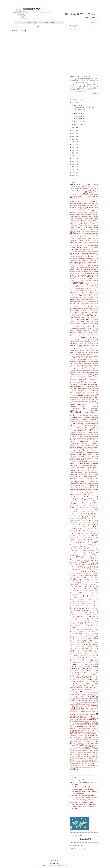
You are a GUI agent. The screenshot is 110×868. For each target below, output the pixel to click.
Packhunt (95, 358)
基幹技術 (87, 702)
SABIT (84, 433)
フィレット (93, 624)
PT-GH (77, 376)
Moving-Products (74, 351)
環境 (80, 700)
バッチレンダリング (78, 607)
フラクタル (85, 632)
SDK (83, 438)
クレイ (82, 539)
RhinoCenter (88, 405)
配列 (90, 760)
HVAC (90, 300)
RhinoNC (88, 416)
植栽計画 (75, 734)
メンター (80, 663)
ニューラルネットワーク (76, 600)
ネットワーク (80, 602)
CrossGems (95, 239)
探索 (71, 749)
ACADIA (86, 198)
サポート (84, 556)
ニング (84, 600)
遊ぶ (83, 767)
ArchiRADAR (73, 207)
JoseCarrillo (92, 310)
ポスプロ (72, 648)
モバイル (94, 665)
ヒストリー (95, 618)
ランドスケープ (84, 674)
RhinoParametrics (76, 418)
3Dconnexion (76, 189)
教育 (73, 708)
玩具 (83, 702)
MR (84, 351)
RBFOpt (81, 380)
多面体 (92, 745)
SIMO (77, 449)
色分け (82, 734)
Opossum (82, 358)
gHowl (96, 277)
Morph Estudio (90, 349)
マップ (87, 652)
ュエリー (74, 671)
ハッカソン (86, 605)
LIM (75, 325)
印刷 (73, 694)
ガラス (93, 532)
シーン (95, 556)
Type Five (88, 471)
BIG (97, 215)
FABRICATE (84, 264)
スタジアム (95, 566)
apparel (72, 206)
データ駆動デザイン (86, 577)
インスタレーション (76, 504)
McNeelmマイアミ (75, 338)
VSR (87, 484)
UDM (97, 471)
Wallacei (96, 484)
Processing (81, 374)
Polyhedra (90, 371)
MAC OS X (90, 327)
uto (82, 474)
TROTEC (73, 471)
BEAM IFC (77, 215)
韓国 (81, 702)
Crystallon (73, 240)
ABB (82, 198)
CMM (97, 231)
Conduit (96, 233)
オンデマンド (79, 524)
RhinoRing (81, 421)
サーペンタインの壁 (87, 552)
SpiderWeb (84, 458)
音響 (91, 694)
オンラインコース (78, 526)
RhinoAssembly (94, 403)
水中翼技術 (82, 736)
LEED (88, 323)
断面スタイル (76, 749)
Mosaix (96, 349)
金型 (90, 710)
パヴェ (72, 605)
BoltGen (91, 218)
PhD (71, 365)
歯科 (88, 728)
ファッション (77, 624)
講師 (90, 723)
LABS (72, 318)
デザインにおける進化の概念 (91, 583)
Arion (97, 207)
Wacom (91, 484)
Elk (76, 257)
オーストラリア (79, 521)
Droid (97, 251)
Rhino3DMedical (84, 399)
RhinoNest (95, 416)
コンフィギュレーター (92, 549)
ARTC (85, 209)
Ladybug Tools (85, 318)
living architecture (81, 325)
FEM (80, 266)
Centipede (77, 227)
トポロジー (91, 592)
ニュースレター (94, 598)
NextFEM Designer (93, 352)
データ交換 (73, 579)
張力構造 (90, 751)
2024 (74, 131)
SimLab (72, 449)
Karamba (95, 312)
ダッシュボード (77, 572)
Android (79, 204)
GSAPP (82, 292)
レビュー (78, 683)
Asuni (96, 211)
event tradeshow (83, 260)
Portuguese (78, 372)
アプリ (93, 498)
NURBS (95, 354)
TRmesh (90, 469)
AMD (71, 204)
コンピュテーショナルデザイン (84, 546)
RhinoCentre (95, 405)
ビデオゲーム (78, 620)
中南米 (59, 866)
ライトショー (92, 671)
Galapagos (92, 273)
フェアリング (88, 626)
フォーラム (95, 626)
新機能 (86, 734)
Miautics (82, 343)
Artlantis (80, 211)
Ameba (75, 204)
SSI (90, 458)
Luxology (83, 327)
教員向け (92, 708)
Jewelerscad (86, 310)
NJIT (77, 354)
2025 (74, 128)
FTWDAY (86, 273)
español (76, 259)
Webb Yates (85, 486)
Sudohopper (73, 462)
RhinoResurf (94, 419)
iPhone (93, 307)
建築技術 (80, 719)
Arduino (85, 207)
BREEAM (89, 220)
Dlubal (88, 249)
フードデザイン (80, 626)
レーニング (89, 682)
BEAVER (83, 214)
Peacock (89, 363)
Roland (96, 431)
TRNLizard (95, 469)
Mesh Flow (73, 342)
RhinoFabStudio (76, 412)
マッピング (82, 652)
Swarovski (95, 462)
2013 (74, 161)
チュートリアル (87, 572)
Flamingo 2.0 (74, 268)
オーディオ (86, 521)
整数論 (74, 738)
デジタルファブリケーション (82, 588)
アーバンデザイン (82, 493)
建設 (94, 714)
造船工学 (82, 745)
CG (86, 227)
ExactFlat (72, 262)
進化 (89, 734)
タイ (93, 570)
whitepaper (92, 487)
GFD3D (89, 277)
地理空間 (79, 751)
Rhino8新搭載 (87, 401)
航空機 (84, 723)
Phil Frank (76, 365)
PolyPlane (95, 371)
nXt (76, 356)
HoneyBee (79, 298)
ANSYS (90, 204)
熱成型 (84, 760)
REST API (91, 380)
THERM (72, 467)
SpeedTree (78, 458)
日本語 (93, 756)
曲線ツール (85, 710)
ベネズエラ (73, 646)
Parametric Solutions (88, 362)
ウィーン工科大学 (94, 509)
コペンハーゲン (74, 543)
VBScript (72, 478)
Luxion (78, 327)
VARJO (96, 477)
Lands (78, 319)
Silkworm (90, 447)
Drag (84, 251)
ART (81, 209)
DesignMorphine (93, 246)
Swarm (90, 462)
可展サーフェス (84, 696)
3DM (81, 188)
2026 (74, 103)
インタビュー (84, 506)
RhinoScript (88, 421)
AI (71, 202)
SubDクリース (93, 460)
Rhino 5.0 (80, 386)
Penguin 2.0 (95, 363)
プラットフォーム (78, 634)
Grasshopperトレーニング (84, 287)
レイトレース (83, 680)
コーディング (87, 541)
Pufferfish (83, 376)
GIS (86, 279)
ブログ (90, 637)
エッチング (89, 515)
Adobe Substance (83, 200)
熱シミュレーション (76, 760)
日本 (84, 756)
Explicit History (83, 262)
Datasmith (91, 242)
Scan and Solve (93, 436)
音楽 (88, 694)
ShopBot (82, 445)
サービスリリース (80, 550)
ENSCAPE (90, 257)
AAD (94, 196)
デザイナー (73, 583)
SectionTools (74, 440)
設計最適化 (79, 741)
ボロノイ (92, 650)
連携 (74, 769)
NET (81, 352)
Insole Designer (88, 305)
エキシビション (93, 513)
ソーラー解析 (88, 570)
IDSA (97, 301)
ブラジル (91, 632)
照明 (79, 732)
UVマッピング (87, 474)
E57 (79, 253)
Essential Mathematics (85, 258)
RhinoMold (83, 416)
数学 (86, 736)
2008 (74, 175)
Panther (96, 360)
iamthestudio (84, 301)
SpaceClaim (95, 456)
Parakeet (79, 362)
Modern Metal (90, 347)
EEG (97, 255)
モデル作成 (88, 665)
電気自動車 (90, 753)
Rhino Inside (90, 392)
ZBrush (88, 491)
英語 (79, 694)
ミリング (83, 657)
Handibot (89, 294)
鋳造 (85, 751)
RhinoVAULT (82, 423)
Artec (89, 209)
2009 (74, 173)
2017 (74, 150)
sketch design (94, 451)
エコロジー (82, 515)
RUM (81, 433)
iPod (97, 307)
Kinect (96, 314)
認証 (76, 758)
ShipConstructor (74, 445)
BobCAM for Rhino (83, 218)
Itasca (92, 309)
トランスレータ (89, 594)
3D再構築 (96, 194)
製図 (89, 739)
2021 (74, 139)
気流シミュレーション (78, 706)
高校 (93, 723)
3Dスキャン (91, 190)
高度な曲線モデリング (86, 725)
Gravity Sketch (77, 292)
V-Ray (75, 476)
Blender (96, 217)
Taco (87, 464)
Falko (94, 264)
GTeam (87, 292)
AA (86, 196)
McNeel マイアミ (92, 336)
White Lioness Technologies (82, 487)
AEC (90, 200)
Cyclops (94, 240)
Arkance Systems (74, 209)
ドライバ (78, 594)
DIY (81, 250)
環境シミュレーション (89, 700)
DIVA (72, 249)
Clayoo (78, 231)
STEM (96, 458)
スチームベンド (74, 568)
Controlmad (88, 235)
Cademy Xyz (77, 224)
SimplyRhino (94, 449)
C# (91, 222)
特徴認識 (81, 756)
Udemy (93, 471)
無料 (92, 765)
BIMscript (85, 217)
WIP (77, 489)
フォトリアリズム (75, 628)
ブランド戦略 (86, 634)
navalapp (92, 351)
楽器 (77, 700)
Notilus (84, 354)
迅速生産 (76, 736)
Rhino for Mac (80, 392)
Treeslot (86, 469)
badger (96, 213)
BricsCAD (95, 220)
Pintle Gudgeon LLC (76, 367)
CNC (72, 233)
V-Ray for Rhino (82, 476)
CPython (79, 239)
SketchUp (73, 453)
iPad (89, 307)
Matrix (79, 332)
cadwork (90, 224)
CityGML (72, 231)
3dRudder (85, 188)
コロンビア (82, 543)
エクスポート (74, 515)
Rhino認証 (90, 429)
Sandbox (96, 433)
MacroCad (79, 329)
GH (93, 277)
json (97, 310)
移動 (93, 692)
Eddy (78, 255)
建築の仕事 (76, 717)
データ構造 (79, 579)
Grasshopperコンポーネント (80, 285)
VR (81, 484)
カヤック (89, 532)
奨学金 (75, 732)
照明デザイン (83, 732)
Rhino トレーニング (87, 394)
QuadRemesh (74, 378)
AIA (73, 202)
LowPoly (92, 325)
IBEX (89, 301)
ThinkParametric (80, 467)
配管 (87, 760)
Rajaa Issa (94, 378)
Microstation (95, 343)
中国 (83, 751)
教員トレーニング (84, 708)
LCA (88, 321)
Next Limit (85, 352)
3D (95, 185)
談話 (84, 749)
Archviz (80, 207)
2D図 (85, 185)
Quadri (81, 378)
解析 (93, 696)
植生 (79, 734)
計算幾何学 (85, 714)
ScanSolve (73, 438)
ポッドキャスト (80, 648)
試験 (85, 728)
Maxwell (73, 334)
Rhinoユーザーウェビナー (84, 427)
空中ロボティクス (77, 712)
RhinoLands (83, 414)
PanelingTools (81, 360)
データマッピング (89, 575)
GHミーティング (80, 279)
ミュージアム (76, 657)
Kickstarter (90, 314)
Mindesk (79, 345)
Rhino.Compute (74, 396)
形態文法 (94, 712)
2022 (74, 136)
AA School (90, 196)
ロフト (90, 685)
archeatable (83, 206)
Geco (78, 275)
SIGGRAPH (80, 447)
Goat (82, 280)
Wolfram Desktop (83, 489)
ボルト (81, 650)
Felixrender (76, 266)
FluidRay (77, 270)
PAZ (71, 363)
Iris (85, 309)
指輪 (83, 728)
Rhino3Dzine (80, 401)
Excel (77, 262)
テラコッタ (82, 590)
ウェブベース (83, 513)
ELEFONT (73, 257)
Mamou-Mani (79, 330)
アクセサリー (85, 495)
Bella (87, 215)
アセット (92, 495)
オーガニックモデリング (86, 519)
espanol (72, 259)
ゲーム (96, 539)
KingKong (72, 316)
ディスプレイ (73, 574)
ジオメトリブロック (77, 560)
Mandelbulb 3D (88, 330)
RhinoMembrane (75, 416)
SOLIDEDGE (95, 454)
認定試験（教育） (93, 758)
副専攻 (94, 762)
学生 (74, 700)
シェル (89, 558)
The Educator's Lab (84, 465)
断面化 (81, 749)
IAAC (79, 301)
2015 (74, 156)
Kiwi (85, 316)
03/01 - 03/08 (78, 113)
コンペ (72, 550)
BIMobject (78, 217)
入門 (97, 756)
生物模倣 (85, 739)
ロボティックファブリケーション (81, 690)
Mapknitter (95, 330)
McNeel (72, 79)
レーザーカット (81, 681)
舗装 (71, 765)
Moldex (72, 349)
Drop (71, 253)
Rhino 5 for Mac (85, 385)
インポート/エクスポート (81, 509)
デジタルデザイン (79, 586)
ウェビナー (74, 513)
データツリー (80, 574)
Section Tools (95, 438)
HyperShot (94, 300)
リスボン (90, 676)
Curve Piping (87, 240)
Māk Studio (95, 329)
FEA (71, 266)
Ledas (84, 323)
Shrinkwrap (73, 447)
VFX (77, 478)
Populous (72, 372)
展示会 (81, 753)
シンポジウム (80, 564)
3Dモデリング (90, 192)
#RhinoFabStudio (78, 185)
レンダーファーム (90, 683)
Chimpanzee (84, 229)
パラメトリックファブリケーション (88, 615)
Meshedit (87, 342)
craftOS (84, 239)
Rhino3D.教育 (74, 399)
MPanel (81, 351)
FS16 (81, 273)
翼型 (86, 767)
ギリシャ (88, 534)
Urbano (79, 474)
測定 (86, 745)
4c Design (76, 196)
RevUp (72, 382)
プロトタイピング (78, 644)
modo (96, 347)
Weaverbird (78, 485)
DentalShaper (78, 244)
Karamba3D (74, 314)
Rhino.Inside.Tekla (75, 398)
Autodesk (73, 213)
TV (77, 471)
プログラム (78, 639)
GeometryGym (74, 277)
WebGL (92, 485)
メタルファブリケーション (87, 659)
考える (72, 723)
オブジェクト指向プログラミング (88, 523)
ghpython (73, 279)
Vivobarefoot (73, 484)
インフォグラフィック (88, 508)
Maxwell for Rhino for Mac (82, 334)
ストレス (81, 568)
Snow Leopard (74, 454)
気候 (84, 704)
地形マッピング (90, 749)
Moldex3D (77, 349)
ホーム (39, 27)
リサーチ (85, 676)
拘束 (74, 721)
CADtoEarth (84, 224)
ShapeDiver (84, 442)
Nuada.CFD (90, 354)
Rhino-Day (95, 394)
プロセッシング (75, 641)
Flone (97, 268)
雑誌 (75, 728)
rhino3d (83, 397)
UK (76, 473)
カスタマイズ (76, 532)
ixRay (97, 309)
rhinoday (85, 408)
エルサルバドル (76, 517)
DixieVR (77, 250)
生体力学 (90, 738)
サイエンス (95, 552)
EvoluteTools (94, 260)
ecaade (91, 253)
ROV (77, 433)
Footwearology (80, 272)
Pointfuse (96, 369)
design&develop (81, 246)
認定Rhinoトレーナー (83, 758)
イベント (88, 502)
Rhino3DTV (73, 401)
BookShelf (73, 220)
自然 (90, 728)
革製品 (94, 698)
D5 (97, 240)
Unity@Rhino (91, 473)
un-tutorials (81, 473)
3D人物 (72, 196)
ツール (96, 572)
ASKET (92, 211)
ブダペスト (89, 628)
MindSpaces (87, 345)
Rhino (84, 382)
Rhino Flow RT (86, 390)
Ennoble (85, 257)
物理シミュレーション (91, 763)
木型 (97, 765)
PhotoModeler (83, 365)
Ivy (94, 309)
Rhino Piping (79, 394)
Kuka (96, 316)
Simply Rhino (85, 449)
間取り (77, 702)
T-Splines (82, 463)
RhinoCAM (80, 405)
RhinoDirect (95, 408)
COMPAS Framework (84, 233)
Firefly (88, 266)
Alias (89, 202)
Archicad (95, 205)
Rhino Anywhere (87, 388)
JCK (71, 310)
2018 (74, 147)
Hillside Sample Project (91, 296)
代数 (94, 747)
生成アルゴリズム (82, 737)
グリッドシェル (83, 537)
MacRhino (73, 329)
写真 (78, 730)
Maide (90, 329)
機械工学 (72, 704)
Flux (81, 270)
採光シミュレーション (91, 727)
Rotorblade (73, 433)
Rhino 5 (76, 384)
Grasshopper (76, 283)
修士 (86, 730)
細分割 (72, 728)
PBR (81, 363)
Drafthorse (79, 251)
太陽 (85, 747)
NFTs (74, 354)
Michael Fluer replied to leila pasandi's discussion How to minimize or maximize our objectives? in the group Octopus (83, 798)
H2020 (72, 294)
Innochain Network (76, 305)
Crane (89, 239)
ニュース (87, 598)
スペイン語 (87, 568)
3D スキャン (89, 187)
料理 (94, 767)
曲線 (80, 710)
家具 (90, 696)
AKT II (78, 202)
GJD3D (90, 279)
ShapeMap (95, 442)
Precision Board (94, 372)
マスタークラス (75, 652)
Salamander (90, 433)
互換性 (87, 719)
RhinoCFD (84, 407)
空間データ (94, 710)
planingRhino (86, 367)
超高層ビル (73, 753)
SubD (78, 460)
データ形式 (95, 577)
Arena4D (92, 207)
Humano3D (78, 300)
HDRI (81, 296)
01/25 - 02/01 (78, 122)
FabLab (78, 264)
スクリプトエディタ (77, 566)
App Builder (95, 204)
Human (72, 299)
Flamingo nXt (83, 268)
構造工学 (95, 721)
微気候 (80, 762)
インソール (85, 504)
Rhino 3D (90, 382)
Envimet (96, 257)
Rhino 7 (75, 388)
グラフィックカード (88, 536)
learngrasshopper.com (76, 323)
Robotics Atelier (89, 431)
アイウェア (89, 493)
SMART (83, 453)
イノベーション (80, 502)
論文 (77, 769)
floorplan (72, 270)
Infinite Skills (94, 303)
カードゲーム (76, 530)
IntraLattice (79, 307)
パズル (75, 605)
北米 (44, 866)
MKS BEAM (82, 347)
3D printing (83, 187)
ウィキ (72, 511)
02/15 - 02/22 (78, 116)
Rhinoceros (73, 407)
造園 (74, 745)
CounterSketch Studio (86, 237)
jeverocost (80, 310)
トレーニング (87, 596)
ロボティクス (94, 687)
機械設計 (77, 704)
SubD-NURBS (85, 460)
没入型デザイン (83, 765)
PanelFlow (73, 360)
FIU (91, 266)
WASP (72, 486)
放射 (76, 765)
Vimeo (87, 478)
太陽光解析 (90, 747)
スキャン (88, 564)
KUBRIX (92, 316)
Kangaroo (76, 312)
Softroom (89, 454)
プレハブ (83, 637)
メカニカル (92, 657)
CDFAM (72, 227)
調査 (97, 751)
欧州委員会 (83, 694)
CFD (82, 227)
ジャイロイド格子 (76, 562)
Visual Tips (95, 480)
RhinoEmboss (74, 410)
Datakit (86, 242)
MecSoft (90, 340)
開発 (74, 698)
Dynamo (75, 253)
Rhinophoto (86, 418)
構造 (77, 721)
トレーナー (78, 596)
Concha (92, 233)
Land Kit (73, 319)
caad (97, 222)
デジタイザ (92, 585)
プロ (87, 637)
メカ (87, 657)
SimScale (83, 451)
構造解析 (81, 721)
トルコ (73, 596)
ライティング (84, 671)
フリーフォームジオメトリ (88, 635)
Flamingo (95, 266)
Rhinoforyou (87, 412)
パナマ (95, 607)
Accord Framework (93, 198)
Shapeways (86, 444)
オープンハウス (75, 522)
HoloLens (73, 298)
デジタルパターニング (91, 586)
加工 (78, 696)
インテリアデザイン (76, 507)
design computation (89, 244)
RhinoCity (95, 407)
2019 (74, 145)
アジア (65, 866)
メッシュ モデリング (78, 661)
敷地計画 (87, 762)
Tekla (71, 465)
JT (71, 312)
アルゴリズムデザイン (82, 500)
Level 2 (96, 323)
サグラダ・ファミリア (80, 554)
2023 (74, 133)
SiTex (88, 451)
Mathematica (73, 332)
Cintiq (97, 229)
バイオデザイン (76, 603)
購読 (95, 94)
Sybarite (72, 464)
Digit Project (80, 248)
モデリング (76, 665)
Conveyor (96, 235)
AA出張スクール (75, 198)
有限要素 (79, 767)
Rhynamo (96, 429)
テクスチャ (76, 581)
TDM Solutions (94, 463)
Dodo (92, 250)
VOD (78, 484)
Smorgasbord (95, 453)
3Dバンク (75, 192)
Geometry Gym (93, 275)
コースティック (79, 541)
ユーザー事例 (87, 669)
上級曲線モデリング (93, 732)
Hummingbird (84, 300)
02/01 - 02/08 (78, 119)
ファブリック (86, 624)
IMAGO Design (85, 303)
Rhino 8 (80, 388)
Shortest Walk (90, 445)
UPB (75, 474)
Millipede (73, 345)
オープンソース (93, 521)
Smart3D (88, 453)
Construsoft (81, 235)
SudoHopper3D (82, 462)
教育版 (77, 708)
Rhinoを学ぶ (82, 429)
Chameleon (91, 227)
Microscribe (88, 343)
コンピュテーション (81, 549)
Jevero (75, 310)
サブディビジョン (76, 556)
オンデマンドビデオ (88, 524)
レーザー (90, 680)
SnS (79, 454)
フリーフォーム (76, 635)
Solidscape (73, 456)
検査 (84, 719)
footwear (72, 271)
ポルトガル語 (86, 650)
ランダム (78, 674)
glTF (77, 281)
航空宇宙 (79, 723)
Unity (86, 473)
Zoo (92, 491)
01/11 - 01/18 (78, 124)
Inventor (85, 307)
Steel (93, 458)
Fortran (96, 272)
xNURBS (95, 489)
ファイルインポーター (81, 622)
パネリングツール (81, 609)
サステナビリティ (92, 554)
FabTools (90, 264)
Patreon (96, 362)
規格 (87, 706)
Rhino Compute (78, 390)
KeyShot (82, 314)
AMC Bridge (94, 202)
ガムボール (83, 532)
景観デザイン (77, 714)
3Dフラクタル (81, 192)
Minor (93, 345)
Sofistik (84, 454)
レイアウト (77, 680)
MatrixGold (85, 332)
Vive (97, 482)
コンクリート (89, 543)
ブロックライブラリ (83, 643)
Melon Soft (95, 340)
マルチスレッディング (85, 655)
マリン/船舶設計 (76, 655)
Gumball (91, 292)
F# (97, 262)
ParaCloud (73, 361)
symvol (77, 463)
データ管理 (76, 577)
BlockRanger (73, 218)
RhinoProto (85, 420)
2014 (74, 159)
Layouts (83, 321)
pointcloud (89, 369)
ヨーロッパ (51, 866)
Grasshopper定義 (81, 290)
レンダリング (78, 685)
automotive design (88, 213)
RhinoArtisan (74, 403)
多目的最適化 (80, 747)
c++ (94, 222)
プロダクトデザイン (87, 641)
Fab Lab (72, 264)
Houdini (96, 298)
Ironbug (88, 309)
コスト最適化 (95, 541)
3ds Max (91, 189)
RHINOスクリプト (77, 425)
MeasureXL (84, 340)
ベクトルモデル (93, 644)
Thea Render (94, 465)
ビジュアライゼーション (82, 618)
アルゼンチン (94, 500)
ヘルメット (79, 646)
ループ (72, 680)
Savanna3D (73, 434)
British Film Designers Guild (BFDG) (80, 222)
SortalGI (88, 456)
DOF (97, 249)
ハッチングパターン (88, 607)
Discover (96, 248)
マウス (96, 650)
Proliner (91, 374)
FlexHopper (91, 268)
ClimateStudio (91, 231)
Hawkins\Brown (74, 296)
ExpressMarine (92, 262)
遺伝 (95, 692)
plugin (96, 367)
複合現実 (74, 763)
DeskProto (73, 248)
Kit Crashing (79, 316)
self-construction (82, 440)
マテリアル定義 (83, 654)
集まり (90, 730)
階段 (88, 698)
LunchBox (73, 327)
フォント (83, 628)
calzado (76, 226)
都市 (94, 753)
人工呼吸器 (94, 734)
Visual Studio (88, 480)
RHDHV (79, 382)
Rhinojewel (73, 414)
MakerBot (72, 330)
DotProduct (73, 251)
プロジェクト (84, 639)
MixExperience (74, 347)
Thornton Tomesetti (92, 467)
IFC (74, 303)
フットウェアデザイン (79, 630)
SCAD (86, 436)
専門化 (85, 741)
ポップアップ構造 (89, 648)
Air (75, 202)
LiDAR (72, 325)
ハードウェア (88, 601)
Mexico (78, 343)
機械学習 (95, 702)
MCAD (91, 334)
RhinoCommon (75, 408)
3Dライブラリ (79, 194)
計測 (90, 714)
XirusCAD (90, 489)
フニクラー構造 (89, 630)
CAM (81, 226)
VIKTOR (82, 478)
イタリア (72, 502)
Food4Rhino (93, 270)
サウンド (72, 554)
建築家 (75, 719)
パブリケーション (87, 611)
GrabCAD (88, 281)
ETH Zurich (95, 259)
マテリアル (93, 652)
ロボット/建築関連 (75, 687)
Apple (76, 206)
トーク (93, 590)
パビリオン (91, 609)
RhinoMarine (94, 414)
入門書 (72, 758)
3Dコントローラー (81, 190)
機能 (81, 704)
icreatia (93, 301)
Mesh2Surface (80, 342)
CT (77, 240)
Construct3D (73, 235)
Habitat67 (78, 294)
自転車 (93, 728)
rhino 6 (87, 386)
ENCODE (80, 257)
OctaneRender (85, 356)
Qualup (87, 378)
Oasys (79, 356)
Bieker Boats (92, 215)
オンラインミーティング (83, 528)
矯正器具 (77, 710)
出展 (93, 730)
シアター (90, 556)
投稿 (74, 848)
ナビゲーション (79, 598)
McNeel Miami (82, 336)
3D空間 (91, 194)
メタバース (76, 659)
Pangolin (90, 360)
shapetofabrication (75, 444)
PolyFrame (84, 371)
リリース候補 (95, 678)
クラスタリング (78, 536)
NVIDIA (72, 356)
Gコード (96, 292)
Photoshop (90, 365)
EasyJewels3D (84, 253)
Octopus (91, 356)
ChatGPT (77, 229)
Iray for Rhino (74, 309)
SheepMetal (95, 444)
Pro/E (76, 374)
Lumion (96, 325)
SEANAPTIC (88, 438)
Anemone (85, 204)
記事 (89, 706)
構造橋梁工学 (88, 721)
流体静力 (90, 767)
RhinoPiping (95, 418)
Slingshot (78, 453)
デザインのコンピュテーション (79, 585)
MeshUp (93, 342)
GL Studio (95, 279)
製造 (92, 739)
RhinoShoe (95, 421)
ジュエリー (85, 562)
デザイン (79, 583)
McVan (79, 340)
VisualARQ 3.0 (91, 482)
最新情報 (77, 727)
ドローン (95, 596)
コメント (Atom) (21, 31)
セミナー (76, 570)
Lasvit (78, 321)
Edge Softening (85, 255)
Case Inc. (91, 226)
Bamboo (72, 215)
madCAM (85, 329)
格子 (91, 698)
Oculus (96, 356)
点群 (85, 753)
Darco (72, 242)
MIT (97, 345)
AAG (97, 196)
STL (75, 460)
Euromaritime (73, 260)
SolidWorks (81, 456)
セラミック (82, 570)
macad (96, 327)
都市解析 (78, 754)
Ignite (78, 303)
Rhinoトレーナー (89, 425)
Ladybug (77, 318)
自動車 (74, 730)
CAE (94, 224)
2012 (74, 164)
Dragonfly (88, 251)
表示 (83, 762)
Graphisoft (95, 281)
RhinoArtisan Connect (83, 403)
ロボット (95, 685)
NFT (71, 354)
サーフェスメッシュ (91, 551)
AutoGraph (79, 213)
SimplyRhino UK (75, 451)
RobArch (75, 431)
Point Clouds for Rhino (78, 369)
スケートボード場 (87, 566)
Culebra (81, 240)
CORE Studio (74, 237)
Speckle (72, 458)
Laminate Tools (94, 318)
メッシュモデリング (90, 661)
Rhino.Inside (82, 396)
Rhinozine (95, 423)
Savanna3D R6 (82, 434)
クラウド (94, 534)
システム (85, 560)
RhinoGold (95, 412)
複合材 (79, 763)
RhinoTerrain (74, 423)
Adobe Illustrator (74, 200)
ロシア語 (86, 685)
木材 (74, 767)
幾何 (91, 702)
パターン (80, 605)
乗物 (71, 734)
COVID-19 (73, 239)
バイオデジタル (85, 603)
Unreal (72, 474)
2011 (74, 167)
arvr (88, 211)
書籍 (71, 732)
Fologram (85, 270)
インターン (91, 504)
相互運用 (91, 743)
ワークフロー (87, 692)
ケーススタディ (89, 539)
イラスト (95, 502)
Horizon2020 (90, 298)
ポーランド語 (90, 646)
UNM (97, 473)
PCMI (85, 363)
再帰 (94, 725)
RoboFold (81, 431)
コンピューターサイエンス (81, 545)
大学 (97, 747)
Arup (84, 211)
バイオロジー (94, 603)
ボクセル (96, 646)
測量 (89, 745)
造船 (77, 745)
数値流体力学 (92, 736)
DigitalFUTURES (89, 248)
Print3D (72, 374)
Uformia (72, 473)
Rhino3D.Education (92, 397)
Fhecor (84, 266)
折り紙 (74, 741)
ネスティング (90, 600)
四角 (80, 728)
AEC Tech (95, 200)
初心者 (96, 730)
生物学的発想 (79, 739)
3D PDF (78, 187)
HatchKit (96, 294)
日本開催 (89, 756)
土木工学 (93, 754)
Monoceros (83, 349)
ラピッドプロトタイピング (82, 672)
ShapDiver (90, 440)
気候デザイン (89, 704)
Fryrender (77, 273)
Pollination (78, 371)
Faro (97, 264)
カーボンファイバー (86, 530)
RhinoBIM (73, 405)
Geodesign (84, 275)
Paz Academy (76, 363)
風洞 (91, 762)
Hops (84, 298)
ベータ (86, 644)
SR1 (88, 458)
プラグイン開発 (78, 632)
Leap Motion (94, 321)
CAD (71, 224)
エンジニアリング (88, 517)
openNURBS (74, 358)
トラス (82, 594)
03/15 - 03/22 (78, 105)
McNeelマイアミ (86, 338)
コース (72, 541)
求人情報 (94, 706)
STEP (71, 460)
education (92, 255)
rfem (75, 382)
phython (96, 365)
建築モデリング (86, 717)
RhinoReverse (74, 421)
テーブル (90, 579)
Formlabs (91, 272)
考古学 (75, 723)
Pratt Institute (85, 372)
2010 (74, 170)
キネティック (82, 534)
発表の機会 (94, 760)
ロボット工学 (85, 687)
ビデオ (72, 620)
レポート (83, 683)
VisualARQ (73, 482)
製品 (94, 739)
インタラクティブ (93, 506)
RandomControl (74, 380)
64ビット (82, 196)
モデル (83, 665)
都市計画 (83, 754)
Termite (76, 465)
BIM (72, 216)
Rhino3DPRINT (94, 399)
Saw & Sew (80, 436)
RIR (71, 431)
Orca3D (89, 358)
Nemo (96, 351)
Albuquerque (84, 202)
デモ (78, 590)
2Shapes (91, 185)
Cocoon (76, 233)
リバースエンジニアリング (82, 678)
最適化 (81, 727)
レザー (93, 682)
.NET (71, 185)
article (75, 211)
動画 (77, 756)
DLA (84, 250)
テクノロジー (95, 581)
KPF (88, 316)
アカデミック (77, 495)
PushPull (89, 376)
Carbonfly (85, 226)
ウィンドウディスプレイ (80, 511)
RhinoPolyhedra (74, 420)
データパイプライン (89, 574)
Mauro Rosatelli (94, 332)
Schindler (79, 438)
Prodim (87, 374)
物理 (83, 763)
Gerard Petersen (82, 277)
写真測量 (82, 730)
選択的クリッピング (83, 743)
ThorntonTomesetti (75, 469)
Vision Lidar (81, 480)
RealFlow (86, 380)
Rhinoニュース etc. (79, 14)
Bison (91, 217)
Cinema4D (91, 229)
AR (79, 205)
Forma (86, 272)
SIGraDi (86, 447)
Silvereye (96, 447)
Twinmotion (81, 471)
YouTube (72, 491)
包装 (74, 765)
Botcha (79, 220)
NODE (80, 354)
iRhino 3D (81, 309)
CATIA (96, 226)
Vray (84, 484)
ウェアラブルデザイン (92, 511)
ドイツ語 (88, 590)
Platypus (92, 367)
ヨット (78, 671)
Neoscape (76, 352)
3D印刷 (86, 194)
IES (71, 303)
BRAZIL (84, 220)
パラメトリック (81, 612)
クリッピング (91, 537)
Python (95, 376)
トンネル (72, 598)
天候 (77, 753)
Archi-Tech (89, 206)
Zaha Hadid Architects (80, 491)
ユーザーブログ (86, 667)
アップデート (80, 496)
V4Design (91, 476)
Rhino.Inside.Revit (92, 396)
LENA (92, 323)
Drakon (93, 251)
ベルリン (84, 646)
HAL (84, 294)
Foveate (72, 273)
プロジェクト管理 (93, 639)
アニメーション (86, 498)
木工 (71, 767)
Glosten (72, 281)
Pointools (73, 371)
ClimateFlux (83, 231)
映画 (76, 694)
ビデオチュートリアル (89, 620)
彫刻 (94, 751)
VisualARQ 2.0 (82, 482)
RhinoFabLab (94, 410)
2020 (74, 142)
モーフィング (87, 663)
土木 (88, 754)
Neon (72, 352)
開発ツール (79, 698)
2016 (74, 153)
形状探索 (89, 712)
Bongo (96, 218)
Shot (97, 445)
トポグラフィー (83, 592)
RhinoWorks (89, 423)
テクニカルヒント (85, 581)
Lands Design (85, 319)
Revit (96, 380)
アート (75, 493)
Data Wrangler (79, 242)
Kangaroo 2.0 (86, 312)
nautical (87, 351)
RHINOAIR (95, 401)
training (82, 469)
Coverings (95, 237)
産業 (78, 728)
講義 (87, 723)
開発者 (84, 698)
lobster (87, 325)
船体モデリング (91, 741)
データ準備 (85, 579)
